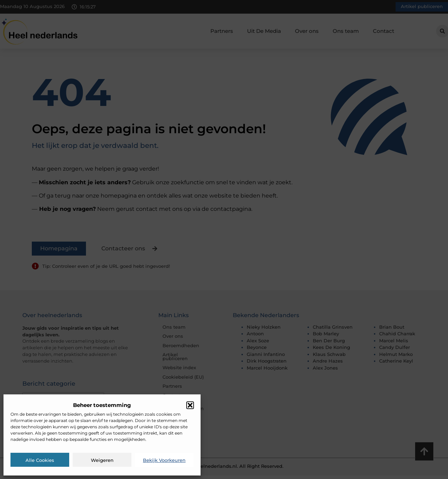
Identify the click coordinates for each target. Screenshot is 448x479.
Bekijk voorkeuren (164, 460)
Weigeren (102, 460)
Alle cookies (40, 460)
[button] (190, 405)
